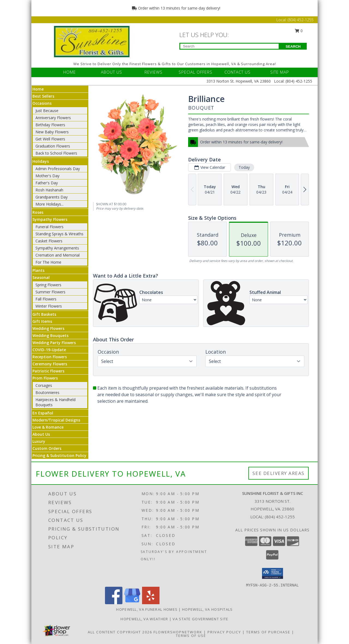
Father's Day (47, 183)
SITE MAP (280, 72)
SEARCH (293, 46)
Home (38, 89)
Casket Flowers (49, 241)
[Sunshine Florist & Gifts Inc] (92, 41)
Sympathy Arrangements (57, 248)
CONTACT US (237, 72)
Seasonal (41, 277)
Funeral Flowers (49, 227)
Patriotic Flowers (48, 371)
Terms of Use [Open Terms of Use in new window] (191, 636)
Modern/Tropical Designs (56, 420)
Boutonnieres (47, 392)
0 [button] (299, 31)
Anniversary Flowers (53, 118)
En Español (43, 413)
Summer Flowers (50, 292)
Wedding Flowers (48, 328)
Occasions (42, 103)
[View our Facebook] (114, 603)
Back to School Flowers (56, 153)
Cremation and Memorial (58, 255)
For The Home (48, 262)
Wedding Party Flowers (54, 343)
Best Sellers (43, 96)
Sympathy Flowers (50, 219)
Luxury (39, 441)
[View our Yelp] (151, 603)
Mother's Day (47, 176)
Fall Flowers (46, 299)
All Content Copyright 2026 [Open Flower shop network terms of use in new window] (120, 632)
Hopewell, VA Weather (144, 619)
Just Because (47, 111)
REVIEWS (154, 72)
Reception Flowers (50, 357)
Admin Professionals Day (58, 169)
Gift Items (42, 321)
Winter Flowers (49, 306)
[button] (273, 573)
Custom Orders (47, 448)
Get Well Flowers (50, 139)
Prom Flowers (45, 378)
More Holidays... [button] (49, 204)
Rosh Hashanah (49, 190)
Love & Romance (48, 427)
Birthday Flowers (50, 125)
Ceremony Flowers (50, 364)
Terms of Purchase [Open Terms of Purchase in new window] (268, 632)
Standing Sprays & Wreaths (59, 234)
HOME (70, 72)
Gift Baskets (44, 314)
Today (244, 167)
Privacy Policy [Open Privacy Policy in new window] (224, 632)
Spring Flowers (48, 285)
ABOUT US (112, 72)
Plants (38, 270)
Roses (38, 212)
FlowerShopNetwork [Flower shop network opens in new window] (178, 632)
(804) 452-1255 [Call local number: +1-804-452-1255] (280, 517)
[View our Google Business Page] (132, 603)
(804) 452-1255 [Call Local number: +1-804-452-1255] (301, 20)
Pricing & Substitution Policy (59, 455)
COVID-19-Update (49, 350)
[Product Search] (229, 46)
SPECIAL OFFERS (195, 72)
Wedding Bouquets (50, 335)
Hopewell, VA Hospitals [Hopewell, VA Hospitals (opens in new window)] (207, 609)
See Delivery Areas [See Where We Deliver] (279, 473)
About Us (41, 434)
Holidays (41, 161)
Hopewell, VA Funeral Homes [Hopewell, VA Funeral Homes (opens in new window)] (147, 609)
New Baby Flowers (52, 132)
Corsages (44, 385)
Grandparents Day (52, 197)
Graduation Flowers (53, 146)
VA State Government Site (200, 619)
